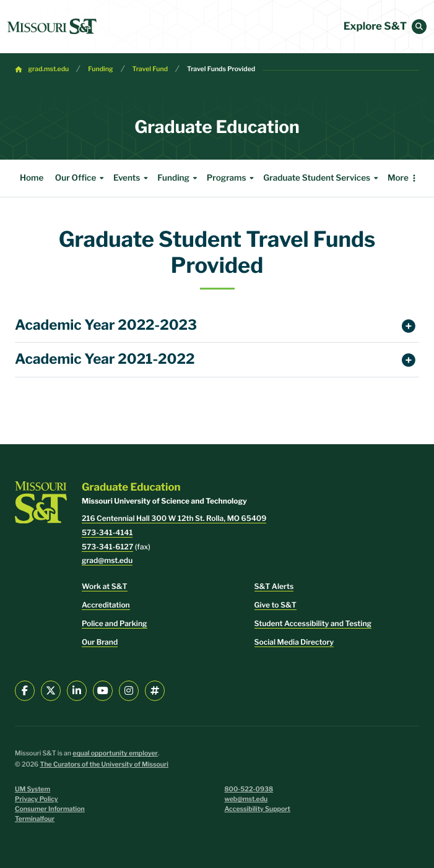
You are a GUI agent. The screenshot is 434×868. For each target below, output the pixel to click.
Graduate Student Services (322, 178)
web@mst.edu (246, 799)
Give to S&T (276, 605)
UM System (33, 789)
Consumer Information (50, 809)
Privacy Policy (37, 799)
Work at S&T (105, 586)
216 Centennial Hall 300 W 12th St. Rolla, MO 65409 (174, 518)
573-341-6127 (107, 547)
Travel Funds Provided (221, 69)
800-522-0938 (249, 789)
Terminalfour (35, 819)
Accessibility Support (258, 809)
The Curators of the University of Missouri (104, 764)
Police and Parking (115, 623)
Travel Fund (150, 69)
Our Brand (100, 642)
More (398, 178)
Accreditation (106, 605)
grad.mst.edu (49, 69)
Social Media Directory (294, 642)
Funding (100, 69)
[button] (419, 27)
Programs (232, 178)
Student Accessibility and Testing (313, 623)
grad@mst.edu (107, 560)
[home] (52, 27)
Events (132, 178)
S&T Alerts (274, 586)
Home (32, 178)
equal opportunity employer (115, 753)
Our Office (81, 178)
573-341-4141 (107, 532)
